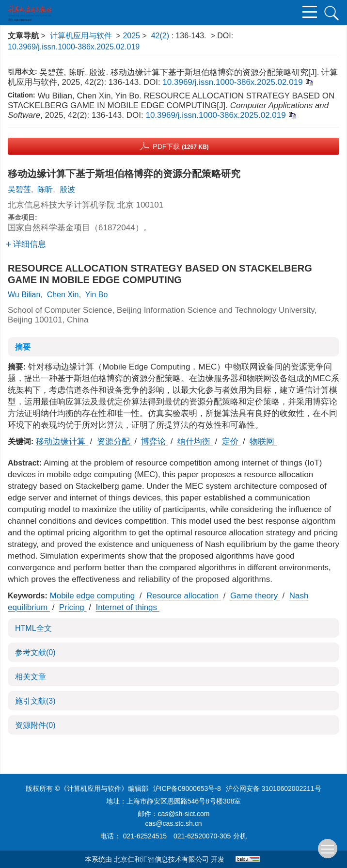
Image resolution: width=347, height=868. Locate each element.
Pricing (73, 607)
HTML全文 (33, 628)
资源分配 (115, 442)
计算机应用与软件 (81, 36)
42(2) (161, 36)
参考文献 (35, 652)
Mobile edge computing (94, 596)
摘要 (23, 347)
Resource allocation (184, 596)
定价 (231, 442)
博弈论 (155, 442)
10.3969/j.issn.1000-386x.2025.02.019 (74, 47)
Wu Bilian (24, 295)
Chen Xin (63, 295)
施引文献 (35, 701)
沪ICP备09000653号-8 (187, 788)
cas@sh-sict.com (184, 814)
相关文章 (31, 677)
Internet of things (127, 607)
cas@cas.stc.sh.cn (174, 823)
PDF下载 (181, 146)
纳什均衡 (195, 442)
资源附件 (35, 725)
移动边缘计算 (62, 442)
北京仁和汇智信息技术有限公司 (161, 859)
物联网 (263, 442)
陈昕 (45, 189)
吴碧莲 (19, 189)
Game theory (255, 596)
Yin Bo (97, 295)
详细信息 (26, 244)
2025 (131, 36)
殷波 (67, 189)
